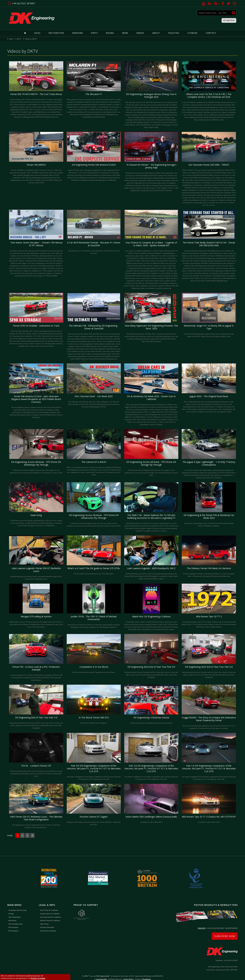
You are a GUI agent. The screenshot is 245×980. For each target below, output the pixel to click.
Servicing (78, 33)
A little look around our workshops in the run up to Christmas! (151, 704)
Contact (209, 33)
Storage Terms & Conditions (50, 910)
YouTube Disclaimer (47, 923)
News (125, 33)
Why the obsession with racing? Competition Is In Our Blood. (94, 653)
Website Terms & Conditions (50, 917)
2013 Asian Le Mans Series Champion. (94, 704)
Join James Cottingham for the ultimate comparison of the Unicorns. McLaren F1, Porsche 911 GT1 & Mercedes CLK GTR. (94, 756)
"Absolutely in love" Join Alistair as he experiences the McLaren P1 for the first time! (94, 232)
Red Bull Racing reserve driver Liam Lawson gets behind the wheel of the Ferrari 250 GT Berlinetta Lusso (36, 558)
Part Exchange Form (15, 920)
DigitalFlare (147, 975)
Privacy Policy (128, 975)
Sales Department (15, 913)
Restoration (58, 33)
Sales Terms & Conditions (49, 906)
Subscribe (201, 924)
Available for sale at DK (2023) (151, 803)
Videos (140, 33)
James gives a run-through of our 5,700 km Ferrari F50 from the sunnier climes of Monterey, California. (209, 504)
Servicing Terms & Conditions (50, 913)
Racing (110, 33)
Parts (95, 33)
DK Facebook (13, 923)
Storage (191, 33)
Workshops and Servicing (17, 906)
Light (229, 20)
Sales (39, 33)
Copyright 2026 (101, 975)
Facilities (173, 33)
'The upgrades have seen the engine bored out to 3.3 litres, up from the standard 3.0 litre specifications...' (36, 806)
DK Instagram (13, 927)
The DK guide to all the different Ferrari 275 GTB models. (94, 555)
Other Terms (44, 920)
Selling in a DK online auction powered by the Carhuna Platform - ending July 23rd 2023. (94, 805)
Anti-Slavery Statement (48, 927)
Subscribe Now (225, 932)
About (156, 33)
